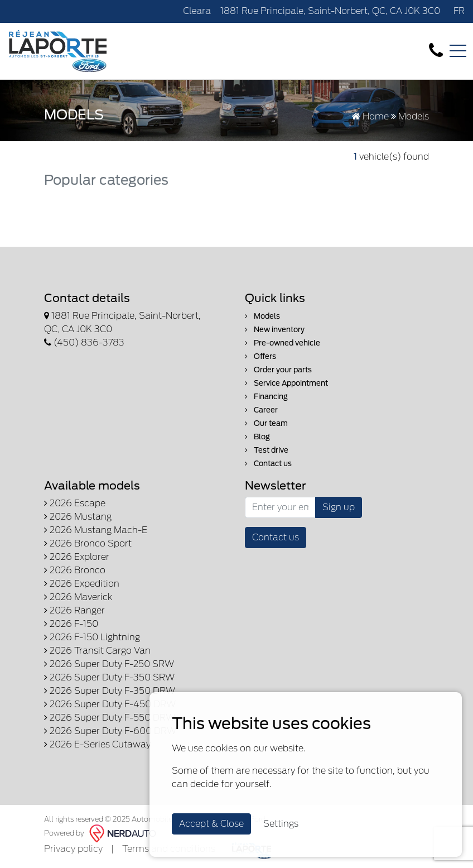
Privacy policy (73, 849)
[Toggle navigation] (458, 51)
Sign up (339, 507)
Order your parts (278, 370)
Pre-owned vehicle (283, 343)
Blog (257, 437)
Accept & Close (211, 824)
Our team (266, 423)
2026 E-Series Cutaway (97, 744)
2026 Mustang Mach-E (96, 530)
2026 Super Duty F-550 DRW (110, 718)
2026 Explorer (77, 557)
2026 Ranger (74, 610)
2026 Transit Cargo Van (97, 651)
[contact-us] (436, 51)
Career (261, 410)
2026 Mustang (78, 517)
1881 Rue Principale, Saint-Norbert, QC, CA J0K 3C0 (330, 11)
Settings (281, 824)
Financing (266, 397)
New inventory (275, 330)
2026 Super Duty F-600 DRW (110, 731)
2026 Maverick (78, 597)
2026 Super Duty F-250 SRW (109, 664)
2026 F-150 (71, 624)
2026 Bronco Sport (88, 543)
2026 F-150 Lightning (92, 637)
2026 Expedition (82, 584)
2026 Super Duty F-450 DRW (110, 704)
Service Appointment (286, 383)
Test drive (267, 450)
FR (459, 11)
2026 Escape (75, 503)
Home (370, 116)
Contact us (268, 464)
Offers (260, 356)
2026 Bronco (75, 570)
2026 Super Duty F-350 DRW (110, 691)
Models (262, 316)
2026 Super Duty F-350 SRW (109, 677)
